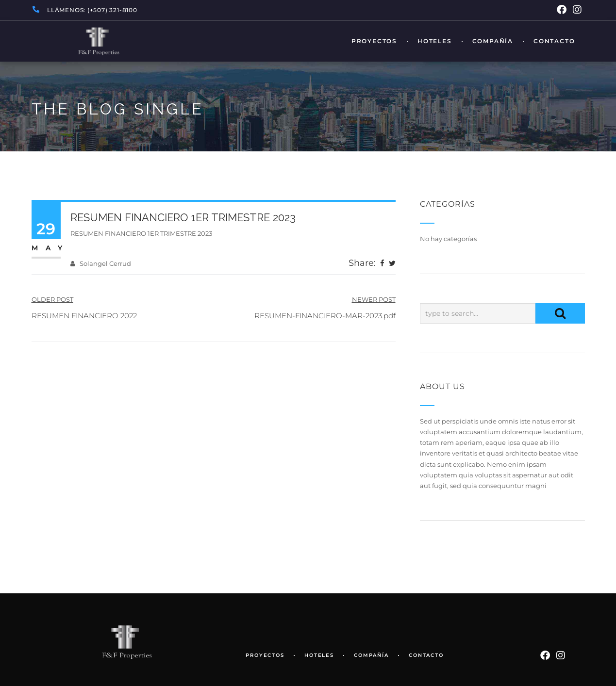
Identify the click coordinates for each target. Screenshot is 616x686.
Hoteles (435, 41)
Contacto (554, 41)
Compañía (493, 41)
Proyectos (374, 41)
